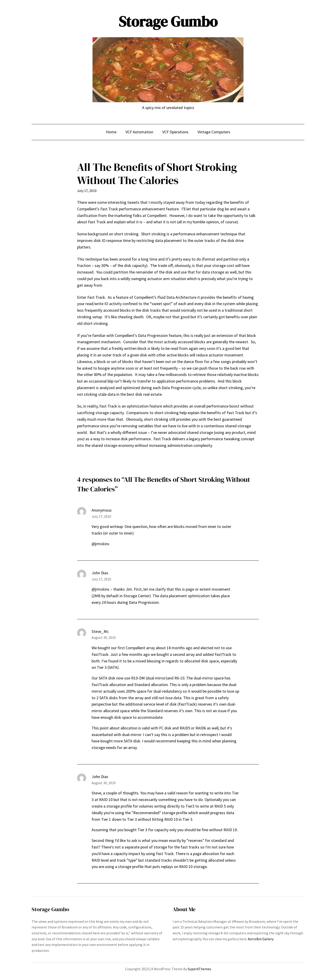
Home (111, 132)
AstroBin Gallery (261, 939)
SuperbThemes (199, 969)
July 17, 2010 (101, 516)
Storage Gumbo (168, 21)
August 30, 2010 (104, 637)
